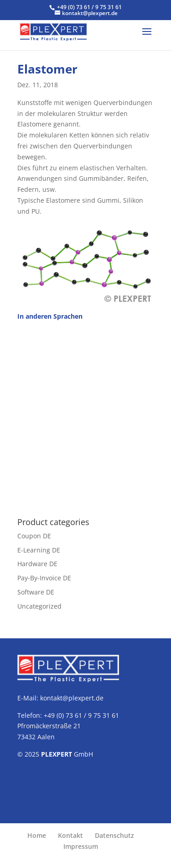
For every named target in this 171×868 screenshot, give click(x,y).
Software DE (36, 592)
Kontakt (70, 835)
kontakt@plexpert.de (72, 698)
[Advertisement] (85, 414)
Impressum (81, 846)
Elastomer (47, 69)
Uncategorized (39, 606)
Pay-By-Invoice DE (44, 578)
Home (37, 835)
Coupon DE (34, 536)
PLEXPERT (57, 754)
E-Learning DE (39, 550)
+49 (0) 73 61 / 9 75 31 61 (89, 7)
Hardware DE (37, 564)
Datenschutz (114, 835)
